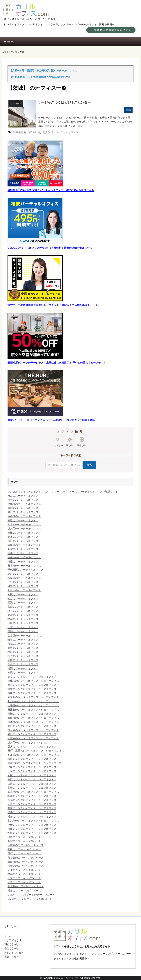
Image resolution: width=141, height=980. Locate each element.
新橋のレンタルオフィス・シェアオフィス (32, 714)
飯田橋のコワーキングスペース (26, 862)
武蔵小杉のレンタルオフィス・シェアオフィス (35, 763)
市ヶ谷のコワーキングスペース (26, 858)
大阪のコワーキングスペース (24, 882)
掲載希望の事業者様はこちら (111, 30)
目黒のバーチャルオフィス (23, 586)
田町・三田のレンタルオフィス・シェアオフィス (36, 751)
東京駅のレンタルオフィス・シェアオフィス (33, 697)
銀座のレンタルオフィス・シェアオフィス (32, 693)
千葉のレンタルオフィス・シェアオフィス (32, 771)
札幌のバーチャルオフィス (23, 594)
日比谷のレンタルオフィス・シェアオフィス (33, 710)
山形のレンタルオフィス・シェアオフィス (32, 784)
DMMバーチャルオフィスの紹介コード (30, 899)
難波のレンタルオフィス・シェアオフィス (32, 808)
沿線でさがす (11, 948)
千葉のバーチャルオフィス (23, 627)
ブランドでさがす (14, 953)
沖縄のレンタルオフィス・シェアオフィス (32, 833)
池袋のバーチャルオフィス (23, 553)
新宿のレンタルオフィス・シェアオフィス (32, 685)
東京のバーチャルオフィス (23, 496)
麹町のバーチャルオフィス (23, 574)
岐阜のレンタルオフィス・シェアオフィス (32, 796)
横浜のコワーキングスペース (24, 874)
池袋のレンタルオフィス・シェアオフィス (32, 689)
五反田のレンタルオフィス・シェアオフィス (33, 755)
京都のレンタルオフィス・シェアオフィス (32, 800)
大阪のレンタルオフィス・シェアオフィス (32, 804)
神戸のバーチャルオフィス (23, 656)
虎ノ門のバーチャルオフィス (24, 528)
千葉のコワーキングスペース (24, 878)
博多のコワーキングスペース (24, 891)
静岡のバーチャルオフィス (23, 631)
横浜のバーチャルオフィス (23, 619)
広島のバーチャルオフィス (23, 660)
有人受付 (48, 132)
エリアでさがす (13, 940)
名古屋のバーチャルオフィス (24, 636)
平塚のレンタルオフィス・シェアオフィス (32, 767)
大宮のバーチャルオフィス (23, 615)
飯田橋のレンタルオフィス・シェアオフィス (33, 718)
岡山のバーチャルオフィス (23, 664)
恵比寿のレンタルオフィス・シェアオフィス (33, 681)
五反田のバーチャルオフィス (24, 590)
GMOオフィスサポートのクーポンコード (31, 895)
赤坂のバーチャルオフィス (23, 520)
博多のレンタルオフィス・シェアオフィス (32, 817)
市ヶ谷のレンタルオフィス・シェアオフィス (33, 730)
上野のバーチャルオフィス (23, 582)
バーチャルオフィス (67, 132)
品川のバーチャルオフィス (23, 537)
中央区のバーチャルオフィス (24, 557)
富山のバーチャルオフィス (23, 607)
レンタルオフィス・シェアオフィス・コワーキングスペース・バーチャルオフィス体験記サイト (63, 492)
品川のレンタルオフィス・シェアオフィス (32, 747)
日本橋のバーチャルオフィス (24, 566)
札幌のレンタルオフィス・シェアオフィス (32, 775)
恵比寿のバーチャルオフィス (24, 504)
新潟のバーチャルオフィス (23, 603)
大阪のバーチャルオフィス (23, 648)
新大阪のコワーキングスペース (26, 886)
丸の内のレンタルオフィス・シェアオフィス (33, 701)
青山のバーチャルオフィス (23, 508)
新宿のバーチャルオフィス (23, 549)
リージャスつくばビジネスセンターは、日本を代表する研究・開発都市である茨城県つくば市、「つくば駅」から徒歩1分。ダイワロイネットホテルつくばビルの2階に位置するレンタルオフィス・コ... (85, 122)
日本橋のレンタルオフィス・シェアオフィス (33, 722)
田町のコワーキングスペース (24, 853)
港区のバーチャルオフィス (23, 512)
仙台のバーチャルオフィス (23, 598)
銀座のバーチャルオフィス (23, 562)
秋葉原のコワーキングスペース (26, 866)
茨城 (128, 110)
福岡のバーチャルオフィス (23, 668)
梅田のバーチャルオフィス (23, 652)
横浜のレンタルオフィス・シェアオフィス (32, 759)
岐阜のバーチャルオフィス (23, 640)
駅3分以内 (34, 132)
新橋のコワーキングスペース (24, 849)
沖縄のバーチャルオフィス (23, 672)
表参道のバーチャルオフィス (24, 516)
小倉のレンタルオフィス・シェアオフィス (32, 825)
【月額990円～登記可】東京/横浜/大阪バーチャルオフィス (43, 71)
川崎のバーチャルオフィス (23, 623)
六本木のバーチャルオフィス (24, 524)
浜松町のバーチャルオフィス (24, 545)
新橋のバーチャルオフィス (23, 533)
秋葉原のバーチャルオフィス (24, 578)
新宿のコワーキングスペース (24, 841)
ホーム (8, 936)
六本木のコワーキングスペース (26, 845)
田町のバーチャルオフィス (23, 541)
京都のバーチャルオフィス (23, 644)
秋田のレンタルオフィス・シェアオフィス (32, 779)
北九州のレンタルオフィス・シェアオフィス (33, 821)
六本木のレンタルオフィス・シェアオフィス (33, 738)
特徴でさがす (11, 957)
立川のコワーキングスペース (24, 870)
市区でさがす (11, 944)
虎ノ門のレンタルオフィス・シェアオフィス (33, 742)
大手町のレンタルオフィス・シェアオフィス (33, 705)
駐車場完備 (19, 132)
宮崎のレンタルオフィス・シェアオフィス (32, 829)
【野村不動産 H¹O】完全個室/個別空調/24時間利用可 (40, 77)
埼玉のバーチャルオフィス (23, 611)
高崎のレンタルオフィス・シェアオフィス (32, 788)
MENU (9, 42)
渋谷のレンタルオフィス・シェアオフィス (32, 677)
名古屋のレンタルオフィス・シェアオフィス (33, 792)
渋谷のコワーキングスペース (24, 837)
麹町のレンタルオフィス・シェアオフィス (32, 726)
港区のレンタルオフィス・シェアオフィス (32, 734)
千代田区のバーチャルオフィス (26, 570)
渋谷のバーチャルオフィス (23, 500)
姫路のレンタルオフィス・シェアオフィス (32, 812)
